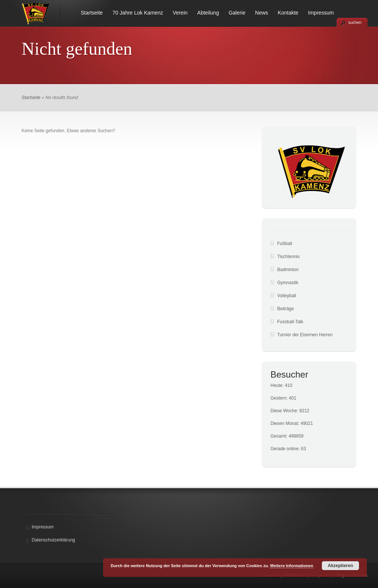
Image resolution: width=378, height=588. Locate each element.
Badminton (288, 270)
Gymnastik (288, 283)
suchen (355, 22)
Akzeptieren (340, 566)
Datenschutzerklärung (53, 540)
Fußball (285, 244)
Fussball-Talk (290, 322)
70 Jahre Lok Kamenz (138, 13)
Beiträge (286, 309)
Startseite (92, 13)
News (262, 13)
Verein (180, 13)
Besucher (289, 374)
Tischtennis (288, 257)
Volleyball (287, 296)
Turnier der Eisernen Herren (305, 335)
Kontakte (288, 13)
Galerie (237, 13)
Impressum (321, 13)
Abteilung (208, 13)
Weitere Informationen (292, 566)
